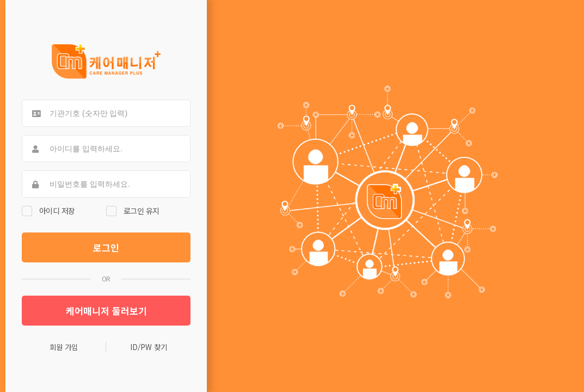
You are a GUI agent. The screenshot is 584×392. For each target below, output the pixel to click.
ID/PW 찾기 (149, 347)
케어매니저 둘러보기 (106, 311)
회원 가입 (64, 347)
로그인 (106, 247)
